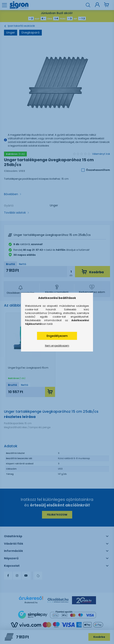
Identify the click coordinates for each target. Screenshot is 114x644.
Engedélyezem (57, 336)
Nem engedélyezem (57, 346)
